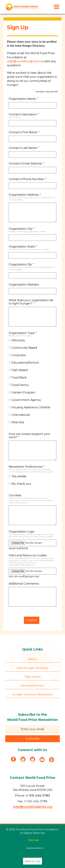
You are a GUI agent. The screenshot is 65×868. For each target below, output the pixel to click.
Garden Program (22, 392)
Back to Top (32, 861)
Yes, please (18, 476)
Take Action (32, 677)
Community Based (23, 348)
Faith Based (18, 370)
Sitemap (33, 840)
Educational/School (24, 363)
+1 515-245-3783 (38, 796)
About (32, 659)
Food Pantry (19, 385)
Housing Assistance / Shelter (30, 407)
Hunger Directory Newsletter (32, 694)
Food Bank (18, 378)
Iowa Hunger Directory (32, 668)
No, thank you (20, 484)
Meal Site (16, 422)
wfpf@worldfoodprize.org (25, 61)
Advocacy (17, 340)
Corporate (17, 355)
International (19, 415)
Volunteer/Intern (32, 686)
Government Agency (25, 400)
